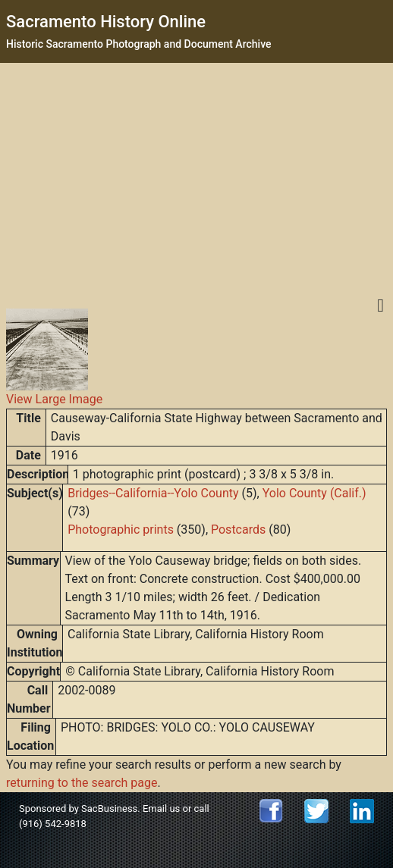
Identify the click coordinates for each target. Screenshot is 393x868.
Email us (161, 808)
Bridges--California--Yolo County (153, 493)
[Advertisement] (197, 177)
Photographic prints (121, 530)
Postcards (238, 530)
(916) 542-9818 (53, 824)
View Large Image (54, 399)
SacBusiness (109, 808)
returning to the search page (82, 783)
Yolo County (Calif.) (314, 493)
